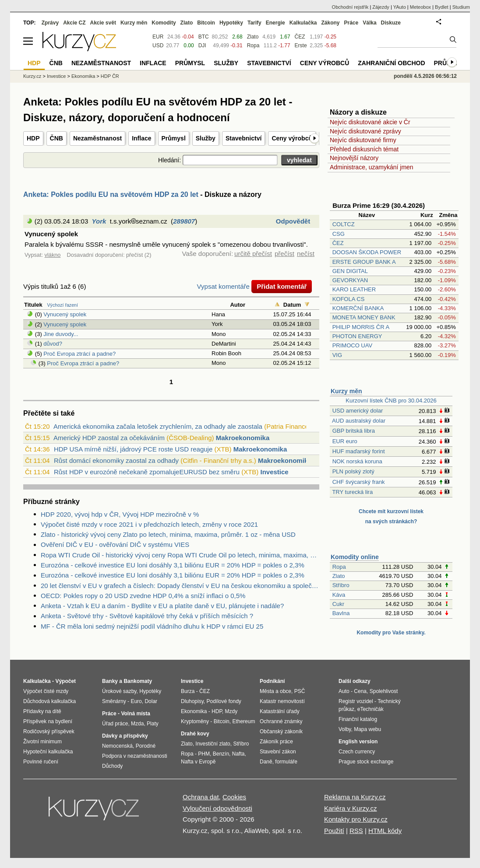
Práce (351, 23)
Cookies (234, 797)
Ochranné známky (281, 721)
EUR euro (345, 441)
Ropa (339, 567)
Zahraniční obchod (391, 63)
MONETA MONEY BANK (364, 317)
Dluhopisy (192, 701)
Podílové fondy (224, 701)
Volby (345, 729)
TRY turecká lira (352, 492)
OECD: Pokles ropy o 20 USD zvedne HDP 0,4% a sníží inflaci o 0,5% (143, 596)
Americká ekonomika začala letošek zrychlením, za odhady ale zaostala (158, 426)
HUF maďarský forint (359, 451)
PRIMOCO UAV (353, 345)
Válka (369, 23)
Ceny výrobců (292, 138)
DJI (202, 45)
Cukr (338, 604)
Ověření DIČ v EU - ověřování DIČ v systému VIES (115, 544)
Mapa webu (367, 729)
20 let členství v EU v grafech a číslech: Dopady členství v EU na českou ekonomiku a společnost (180, 586)
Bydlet (442, 7)
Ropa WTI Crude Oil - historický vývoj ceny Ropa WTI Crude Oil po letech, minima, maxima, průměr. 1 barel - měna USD (180, 555)
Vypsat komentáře (223, 286)
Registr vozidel (356, 701)
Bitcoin (206, 23)
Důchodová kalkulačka (49, 701)
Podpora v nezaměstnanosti (135, 756)
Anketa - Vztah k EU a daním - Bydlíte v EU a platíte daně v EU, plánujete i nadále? (162, 606)
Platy (153, 724)
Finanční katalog (358, 719)
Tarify (254, 23)
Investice (275, 472)
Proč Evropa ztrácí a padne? (79, 354)
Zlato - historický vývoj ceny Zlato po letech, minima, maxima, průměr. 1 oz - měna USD (168, 534)
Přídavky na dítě (42, 711)
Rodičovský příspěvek (49, 731)
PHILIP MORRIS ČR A (361, 327)
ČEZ (338, 243)
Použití (334, 831)
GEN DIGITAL (350, 271)
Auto (344, 691)
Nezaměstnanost (97, 138)
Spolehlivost (384, 691)
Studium (461, 7)
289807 (184, 221)
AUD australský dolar (359, 421)
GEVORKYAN (350, 280)
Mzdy (231, 711)
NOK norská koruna (357, 461)
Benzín (221, 754)
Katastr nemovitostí (282, 701)
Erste (301, 45)
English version (358, 742)
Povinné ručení (41, 762)
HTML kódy (385, 831)
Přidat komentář (282, 286)
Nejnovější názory (354, 158)
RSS (356, 831)
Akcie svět (103, 23)
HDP (33, 138)
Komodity (164, 23)
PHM (204, 754)
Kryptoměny (195, 721)
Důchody (112, 766)
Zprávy (50, 23)
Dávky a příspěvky (125, 736)
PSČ (300, 691)
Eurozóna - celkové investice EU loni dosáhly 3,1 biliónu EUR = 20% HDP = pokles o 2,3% (173, 565)
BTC (204, 37)
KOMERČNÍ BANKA (358, 308)
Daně (266, 762)
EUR (158, 37)
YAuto (400, 7)
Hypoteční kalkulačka (48, 752)
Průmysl (174, 138)
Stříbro (341, 585)
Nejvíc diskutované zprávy (365, 131)
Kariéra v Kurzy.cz (351, 808)
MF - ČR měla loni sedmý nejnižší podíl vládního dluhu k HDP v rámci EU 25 (152, 626)
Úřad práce (115, 724)
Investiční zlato (213, 744)
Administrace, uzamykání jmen (372, 167)
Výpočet (65, 681)
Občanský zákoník (281, 731)
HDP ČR (110, 76)
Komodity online (355, 557)
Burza (188, 691)
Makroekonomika (243, 438)
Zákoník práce (276, 742)
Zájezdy (381, 7)
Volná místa (135, 714)
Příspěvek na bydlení (48, 721)
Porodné (146, 746)
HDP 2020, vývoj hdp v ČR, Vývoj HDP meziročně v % (120, 514)
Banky (110, 681)
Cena (360, 691)
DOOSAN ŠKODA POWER (367, 252)
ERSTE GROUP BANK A (364, 262)
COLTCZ (344, 224)
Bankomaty (138, 681)
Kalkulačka (303, 23)
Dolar (151, 701)
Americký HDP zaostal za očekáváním (109, 438)
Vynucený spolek (65, 314)
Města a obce (275, 691)
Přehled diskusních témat (364, 149)
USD (158, 45)
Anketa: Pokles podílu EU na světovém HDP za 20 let (111, 194)
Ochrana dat (201, 797)
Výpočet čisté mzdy (46, 691)
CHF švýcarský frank (359, 482)
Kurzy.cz (32, 76)
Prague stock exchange (366, 762)
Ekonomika (83, 76)
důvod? (53, 344)
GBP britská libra (354, 431)
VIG (337, 355)
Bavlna (341, 613)
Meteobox (420, 7)
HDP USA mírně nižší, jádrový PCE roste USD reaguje (133, 449)
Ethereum (244, 721)
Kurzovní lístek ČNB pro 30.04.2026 (391, 401)
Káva (339, 595)
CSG (339, 234)
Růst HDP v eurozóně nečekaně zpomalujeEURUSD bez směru (147, 472)
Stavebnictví (244, 138)
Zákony (330, 23)
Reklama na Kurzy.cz (355, 797)
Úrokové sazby (119, 691)
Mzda (137, 724)
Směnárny (114, 701)
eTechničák (371, 709)
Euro (136, 701)
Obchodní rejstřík (350, 7)
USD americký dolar (358, 411)
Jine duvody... (61, 334)
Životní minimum (42, 742)
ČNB (56, 138)
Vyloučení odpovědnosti (217, 808)
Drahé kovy (195, 734)
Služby (206, 138)
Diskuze (391, 23)
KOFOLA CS (349, 299)
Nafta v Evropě (198, 762)
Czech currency (357, 752)
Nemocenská (117, 746)
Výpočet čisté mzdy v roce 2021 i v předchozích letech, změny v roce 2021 (149, 524)
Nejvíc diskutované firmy (363, 140)
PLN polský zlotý (353, 471)
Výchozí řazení (63, 305)
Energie (275, 23)
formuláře (286, 762)
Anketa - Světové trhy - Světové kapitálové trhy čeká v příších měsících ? (147, 616)
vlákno (53, 255)
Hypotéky (231, 23)
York (99, 221)
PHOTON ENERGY (357, 336)
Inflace (141, 138)
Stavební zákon (278, 752)
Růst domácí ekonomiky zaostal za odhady (116, 460)
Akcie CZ (74, 23)
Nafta (238, 754)
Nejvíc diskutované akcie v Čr (370, 122)
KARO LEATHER (354, 289)
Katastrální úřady (280, 711)
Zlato (339, 576)
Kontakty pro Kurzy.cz (356, 819)
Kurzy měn (346, 391)
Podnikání (272, 681)
